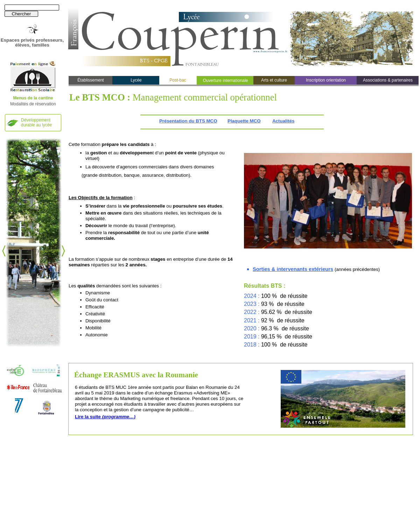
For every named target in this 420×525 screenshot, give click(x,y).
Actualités (283, 121)
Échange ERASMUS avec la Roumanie (136, 375)
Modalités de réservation (33, 104)
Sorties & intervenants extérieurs (293, 269)
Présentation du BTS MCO (188, 121)
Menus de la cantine (33, 98)
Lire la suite (105, 417)
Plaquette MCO (244, 121)
